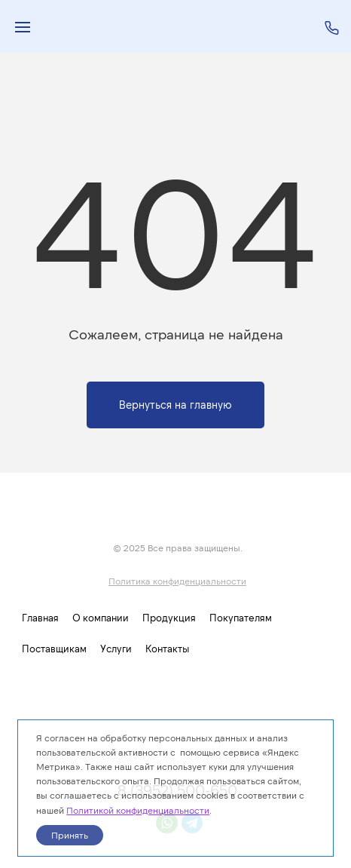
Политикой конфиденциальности (138, 810)
